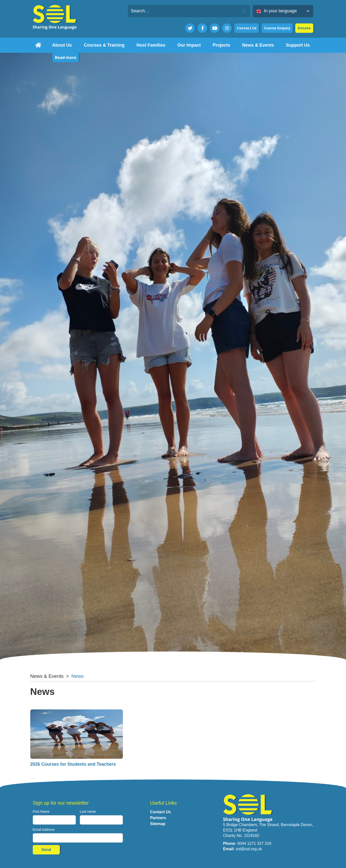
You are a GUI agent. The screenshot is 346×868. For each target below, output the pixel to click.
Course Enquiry (277, 28)
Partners (158, 818)
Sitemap (158, 824)
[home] (38, 45)
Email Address (44, 830)
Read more (66, 57)
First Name (41, 812)
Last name (88, 812)
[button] (283, 11)
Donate (304, 28)
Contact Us (247, 28)
